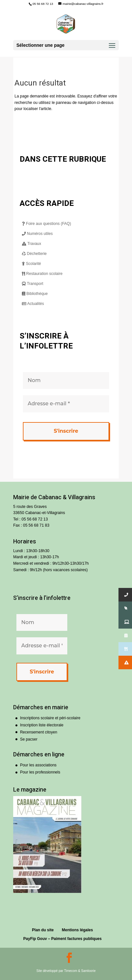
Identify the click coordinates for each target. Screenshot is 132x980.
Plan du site (43, 930)
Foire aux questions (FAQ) (46, 224)
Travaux (32, 244)
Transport (33, 284)
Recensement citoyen (38, 732)
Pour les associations (38, 765)
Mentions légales (77, 930)
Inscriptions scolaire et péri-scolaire (50, 718)
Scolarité (31, 264)
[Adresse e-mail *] (66, 404)
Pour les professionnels (40, 772)
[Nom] (66, 380)
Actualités (33, 304)
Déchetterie (34, 254)
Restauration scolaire (42, 274)
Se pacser (29, 739)
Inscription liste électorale (42, 725)
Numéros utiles (37, 234)
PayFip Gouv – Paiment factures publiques (62, 939)
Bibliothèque (35, 294)
